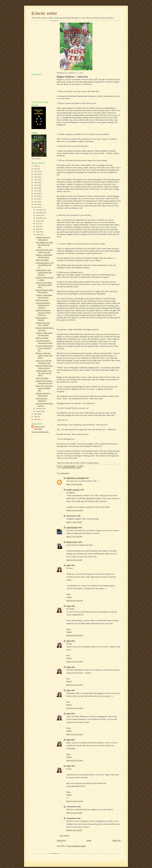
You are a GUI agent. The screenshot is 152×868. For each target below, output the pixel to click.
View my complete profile (40, 432)
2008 (36, 419)
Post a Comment (64, 835)
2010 (36, 414)
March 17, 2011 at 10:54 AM (75, 510)
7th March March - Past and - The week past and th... (43, 373)
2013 (36, 202)
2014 (36, 199)
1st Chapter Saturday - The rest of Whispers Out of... (45, 265)
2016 (36, 193)
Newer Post (61, 840)
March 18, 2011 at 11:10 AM (75, 661)
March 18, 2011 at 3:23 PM (74, 813)
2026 (36, 166)
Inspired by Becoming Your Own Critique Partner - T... (43, 312)
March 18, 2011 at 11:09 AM (75, 635)
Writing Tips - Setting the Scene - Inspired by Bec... (44, 388)
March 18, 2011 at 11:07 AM (75, 600)
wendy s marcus (73, 490)
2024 (36, 171)
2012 (36, 204)
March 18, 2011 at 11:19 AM (75, 801)
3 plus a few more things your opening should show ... (44, 285)
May (38, 229)
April (38, 232)
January (39, 411)
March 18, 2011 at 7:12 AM (74, 560)
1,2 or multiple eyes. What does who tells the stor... (44, 245)
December (40, 210)
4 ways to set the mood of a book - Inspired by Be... (44, 348)
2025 (36, 169)
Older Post (116, 840)
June (38, 226)
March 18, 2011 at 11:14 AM (75, 734)
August (39, 221)
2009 (36, 417)
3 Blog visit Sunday (42, 300)
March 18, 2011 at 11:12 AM (75, 685)
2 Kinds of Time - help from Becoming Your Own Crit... (44, 272)
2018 (36, 188)
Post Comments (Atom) (77, 846)
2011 (36, 207)
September (40, 218)
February (39, 408)
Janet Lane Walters (40, 428)
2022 (36, 177)
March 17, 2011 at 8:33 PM (74, 536)
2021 (36, 180)
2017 (36, 191)
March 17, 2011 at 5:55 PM (74, 522)
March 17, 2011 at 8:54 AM (74, 484)
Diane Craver (72, 542)
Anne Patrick (72, 527)
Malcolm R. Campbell (75, 478)
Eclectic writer (44, 13)
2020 (36, 182)
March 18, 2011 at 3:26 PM (74, 830)
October (39, 215)
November (40, 213)
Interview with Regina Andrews (71, 468)
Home (89, 840)
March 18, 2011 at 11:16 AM (75, 760)
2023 (36, 174)
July (38, 224)
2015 (36, 196)
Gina (68, 565)
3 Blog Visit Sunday (42, 260)
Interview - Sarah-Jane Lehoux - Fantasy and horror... (44, 355)
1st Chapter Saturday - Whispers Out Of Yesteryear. (43, 305)
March (38, 235)
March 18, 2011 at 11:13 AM (75, 708)
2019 (36, 185)
